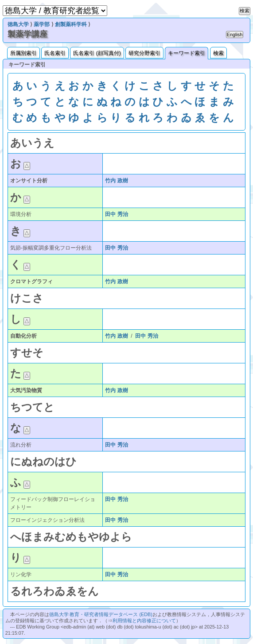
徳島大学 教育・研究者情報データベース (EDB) (101, 614)
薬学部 (42, 24)
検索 (218, 53)
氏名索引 (55, 53)
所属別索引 (23, 53)
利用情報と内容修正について (144, 621)
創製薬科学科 (71, 24)
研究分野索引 (144, 53)
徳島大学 (18, 24)
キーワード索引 (187, 53)
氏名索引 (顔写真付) (97, 53)
